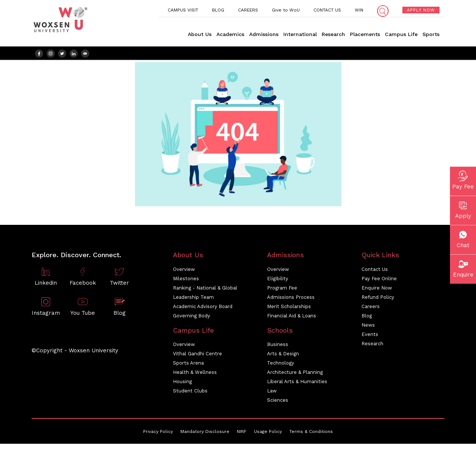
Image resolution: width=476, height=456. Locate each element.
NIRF (242, 435)
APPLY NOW (421, 10)
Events (370, 337)
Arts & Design (283, 357)
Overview (184, 272)
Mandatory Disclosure (205, 435)
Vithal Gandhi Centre (197, 357)
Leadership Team (193, 300)
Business (278, 348)
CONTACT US (327, 10)
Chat (463, 238)
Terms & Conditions (311, 435)
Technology (281, 366)
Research (333, 34)
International (300, 34)
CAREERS (248, 10)
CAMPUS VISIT (183, 10)
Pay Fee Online (379, 282)
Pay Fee (463, 179)
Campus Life (401, 34)
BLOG (218, 10)
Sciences (278, 403)
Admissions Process (291, 300)
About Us (200, 34)
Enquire (463, 267)
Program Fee (282, 291)
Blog (367, 319)
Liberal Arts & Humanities (297, 385)
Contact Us (375, 272)
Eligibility (278, 282)
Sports (431, 34)
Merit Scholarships (289, 309)
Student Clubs (190, 394)
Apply (463, 208)
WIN (359, 10)
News (368, 328)
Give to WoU (286, 10)
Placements (365, 34)
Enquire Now (377, 291)
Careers (371, 309)
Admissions (264, 34)
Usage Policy (268, 435)
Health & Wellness (195, 376)
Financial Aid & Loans (292, 319)
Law (272, 394)
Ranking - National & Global (205, 291)
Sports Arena (188, 366)
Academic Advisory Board (203, 309)
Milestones (186, 282)
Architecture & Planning (295, 376)
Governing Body (192, 319)
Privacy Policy (158, 435)
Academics (230, 34)
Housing (182, 385)
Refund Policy (378, 300)
